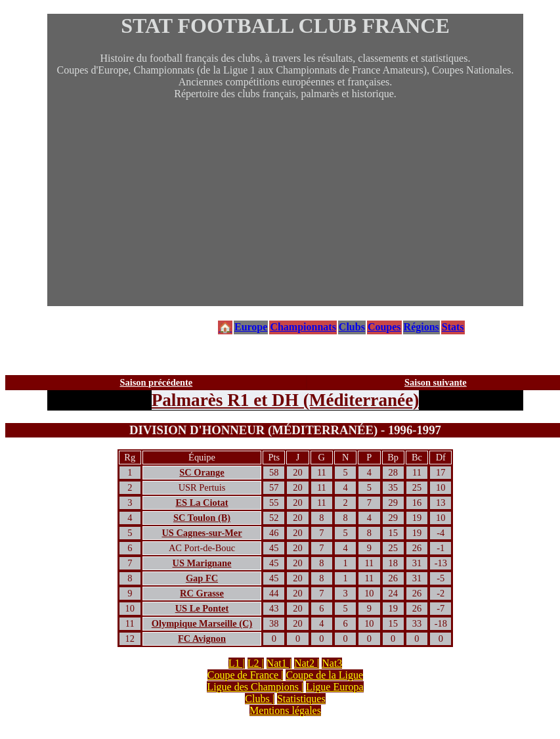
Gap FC (202, 578)
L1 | (237, 663)
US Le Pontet (202, 608)
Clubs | (260, 699)
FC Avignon (202, 638)
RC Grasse (202, 593)
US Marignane (202, 563)
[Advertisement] (285, 214)
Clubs (352, 327)
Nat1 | (279, 663)
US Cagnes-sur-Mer (202, 533)
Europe (251, 327)
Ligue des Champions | (255, 687)
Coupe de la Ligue (324, 675)
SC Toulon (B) (202, 518)
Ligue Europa (335, 687)
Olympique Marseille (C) (202, 623)
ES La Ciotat (202, 503)
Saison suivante (436, 382)
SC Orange (202, 472)
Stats (453, 327)
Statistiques (301, 699)
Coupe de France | (246, 675)
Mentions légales (285, 710)
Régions (421, 327)
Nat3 (332, 663)
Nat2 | (307, 663)
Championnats (303, 327)
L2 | (256, 663)
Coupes (384, 327)
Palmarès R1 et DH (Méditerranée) (286, 400)
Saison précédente (157, 382)
